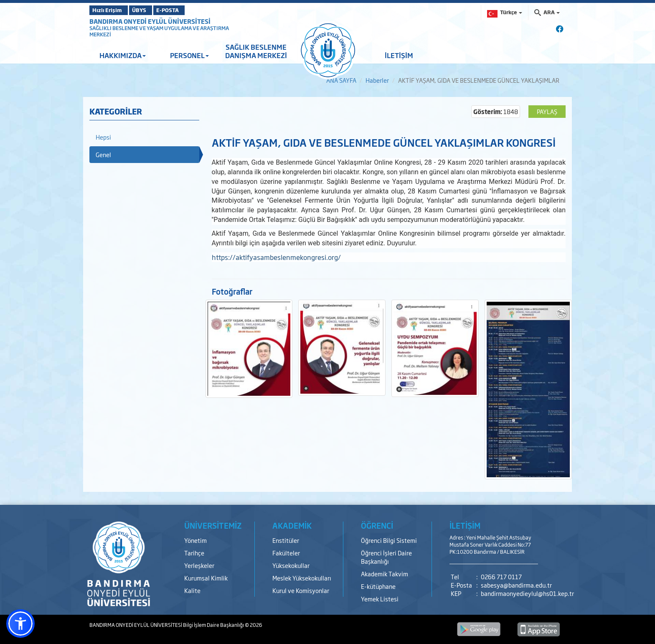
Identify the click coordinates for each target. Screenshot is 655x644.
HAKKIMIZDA (123, 55)
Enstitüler (286, 540)
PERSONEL (189, 55)
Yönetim (195, 540)
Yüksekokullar (291, 565)
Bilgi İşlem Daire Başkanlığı (214, 625)
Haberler (377, 80)
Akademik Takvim (385, 574)
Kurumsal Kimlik (206, 578)
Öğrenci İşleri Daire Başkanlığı (386, 557)
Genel (103, 154)
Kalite (192, 590)
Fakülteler (286, 553)
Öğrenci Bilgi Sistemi (389, 540)
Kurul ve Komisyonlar (301, 590)
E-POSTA (190, 10)
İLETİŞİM (399, 55)
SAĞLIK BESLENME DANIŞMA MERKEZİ (256, 51)
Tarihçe (194, 553)
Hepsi (103, 137)
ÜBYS (151, 10)
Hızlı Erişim (110, 10)
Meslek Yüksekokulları (302, 578)
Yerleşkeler (199, 565)
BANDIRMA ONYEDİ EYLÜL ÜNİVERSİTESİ (150, 21)
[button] (20, 624)
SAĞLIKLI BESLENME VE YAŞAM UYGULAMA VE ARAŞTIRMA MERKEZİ (159, 31)
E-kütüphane (378, 586)
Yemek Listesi (380, 599)
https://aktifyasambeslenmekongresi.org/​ (276, 257)
